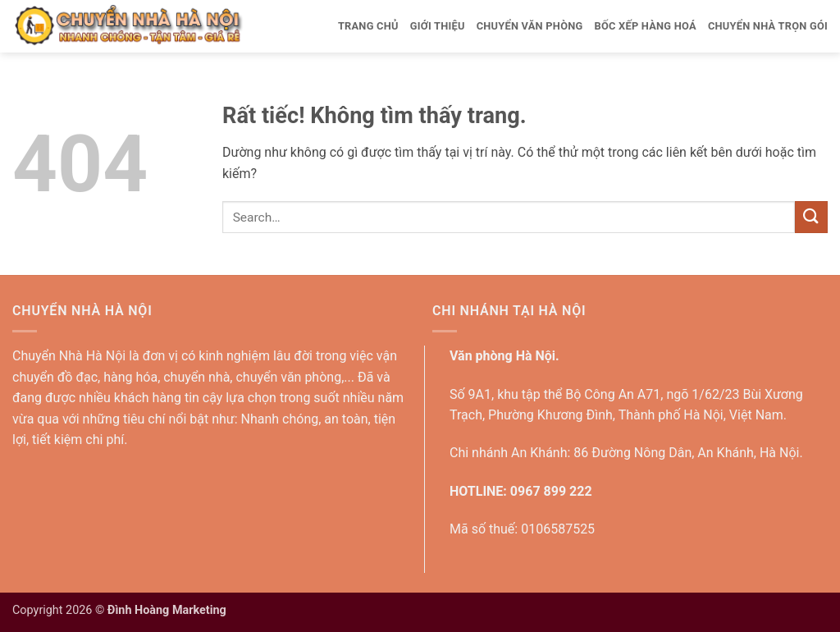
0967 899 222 (551, 491)
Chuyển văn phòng (530, 26)
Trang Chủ (368, 26)
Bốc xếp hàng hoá (645, 26)
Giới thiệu (438, 26)
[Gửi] (811, 217)
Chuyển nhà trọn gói (768, 26)
